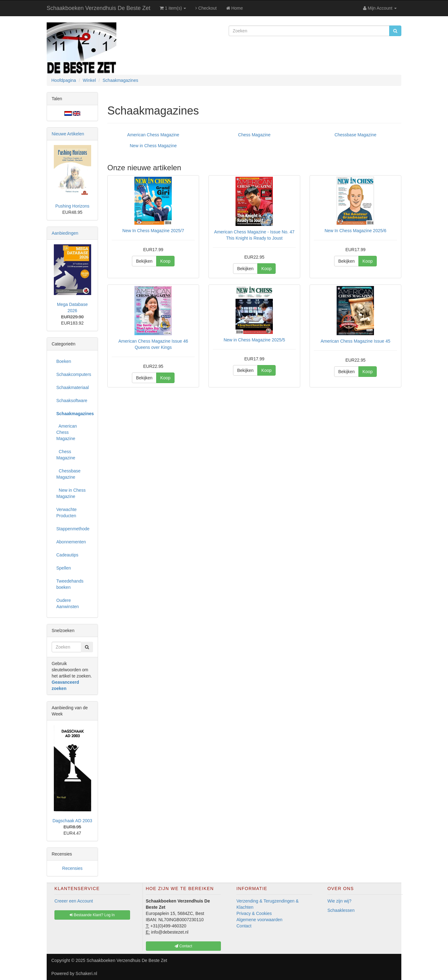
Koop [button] (165, 261)
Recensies (72, 868)
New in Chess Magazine (153, 146)
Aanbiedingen (65, 233)
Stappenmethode (73, 529)
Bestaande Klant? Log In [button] (92, 915)
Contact (244, 926)
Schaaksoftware (72, 401)
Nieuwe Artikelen (68, 134)
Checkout (206, 8)
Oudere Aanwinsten (68, 603)
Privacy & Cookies (254, 913)
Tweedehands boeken (70, 584)
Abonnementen (71, 542)
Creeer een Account (74, 901)
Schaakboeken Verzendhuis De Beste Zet (98, 8)
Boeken (64, 361)
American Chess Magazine (153, 135)
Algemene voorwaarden (259, 920)
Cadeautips (67, 555)
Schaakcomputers (74, 374)
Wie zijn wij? (340, 901)
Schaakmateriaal (72, 387)
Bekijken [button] (144, 261)
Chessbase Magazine (355, 135)
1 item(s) (173, 8)
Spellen (64, 568)
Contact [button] (183, 946)
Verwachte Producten (66, 513)
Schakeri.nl (86, 973)
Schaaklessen (341, 910)
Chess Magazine (254, 135)
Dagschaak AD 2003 (72, 821)
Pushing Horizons (72, 206)
